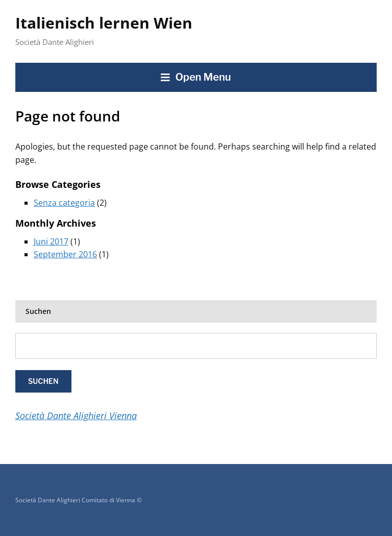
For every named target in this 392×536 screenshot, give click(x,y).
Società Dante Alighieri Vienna (76, 416)
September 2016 (65, 254)
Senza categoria (64, 203)
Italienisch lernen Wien (104, 23)
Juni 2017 (51, 241)
